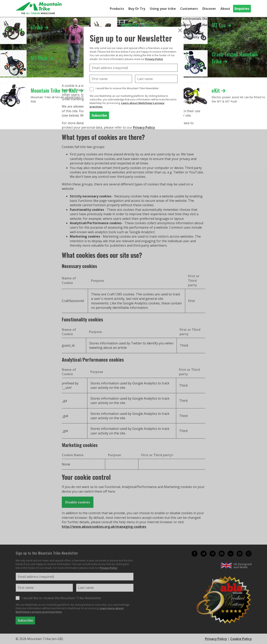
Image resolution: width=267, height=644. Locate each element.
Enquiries (242, 9)
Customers (189, 9)
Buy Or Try (137, 9)
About (225, 9)
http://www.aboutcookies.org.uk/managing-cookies (104, 527)
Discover (209, 9)
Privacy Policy (144, 127)
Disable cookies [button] (78, 502)
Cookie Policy (241, 639)
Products (117, 9)
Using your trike (163, 9)
